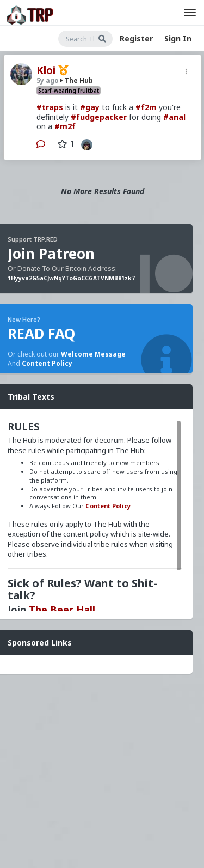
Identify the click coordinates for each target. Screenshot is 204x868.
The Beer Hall (62, 610)
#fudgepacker (99, 117)
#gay (90, 107)
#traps (50, 107)
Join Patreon (51, 254)
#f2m (146, 107)
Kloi (46, 70)
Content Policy (47, 363)
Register (136, 38)
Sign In (178, 38)
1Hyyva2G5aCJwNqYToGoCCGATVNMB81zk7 (71, 278)
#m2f (65, 126)
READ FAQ (41, 334)
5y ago (48, 80)
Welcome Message (93, 354)
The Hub (77, 80)
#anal (174, 117)
